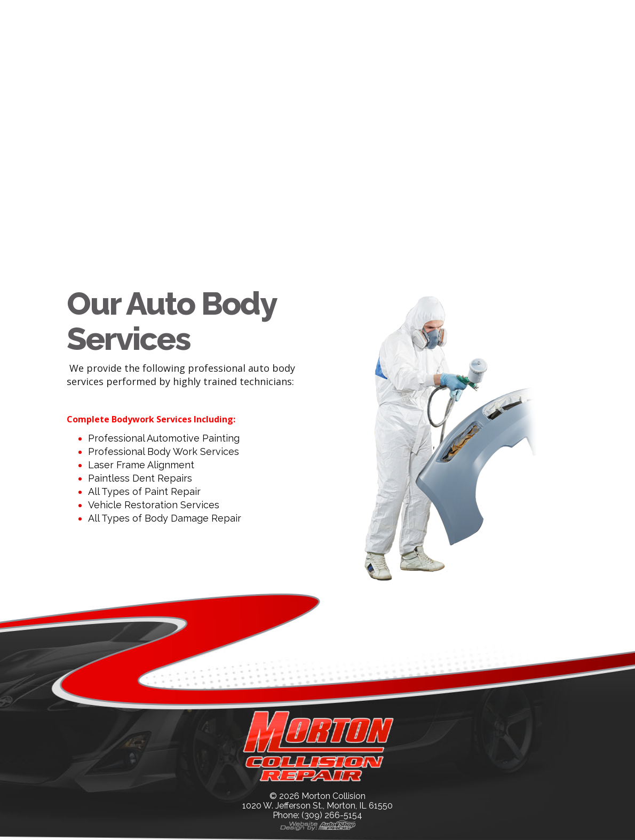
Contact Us (401, 14)
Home (127, 14)
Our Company (208, 14)
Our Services (311, 14)
